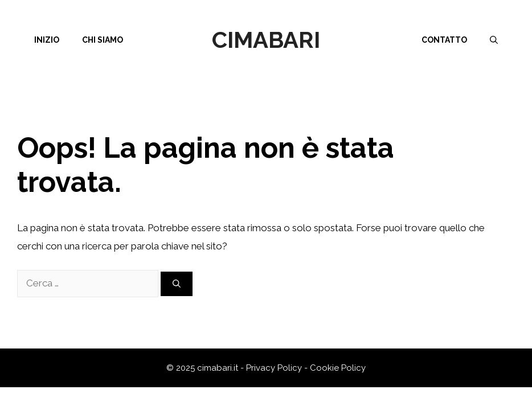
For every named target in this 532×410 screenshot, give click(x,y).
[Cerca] (177, 284)
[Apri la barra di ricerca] (494, 40)
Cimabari (266, 40)
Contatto (444, 40)
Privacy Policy (274, 368)
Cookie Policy (338, 368)
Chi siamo (103, 40)
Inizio (47, 40)
